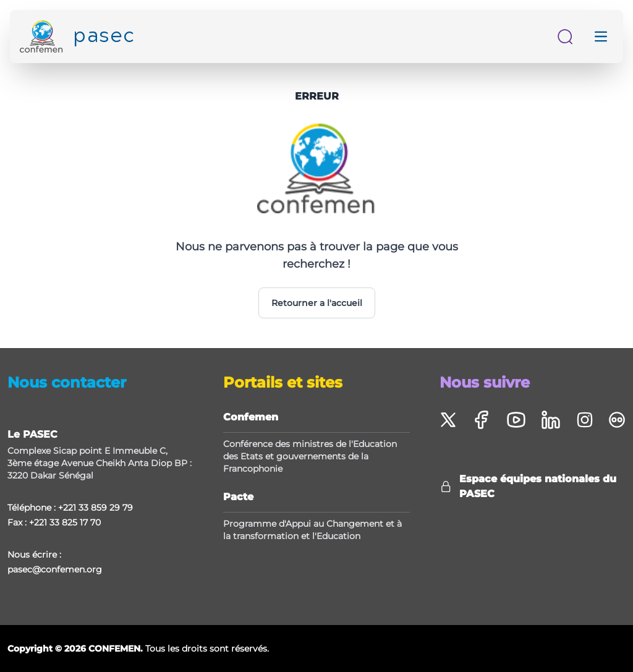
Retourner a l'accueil (317, 303)
